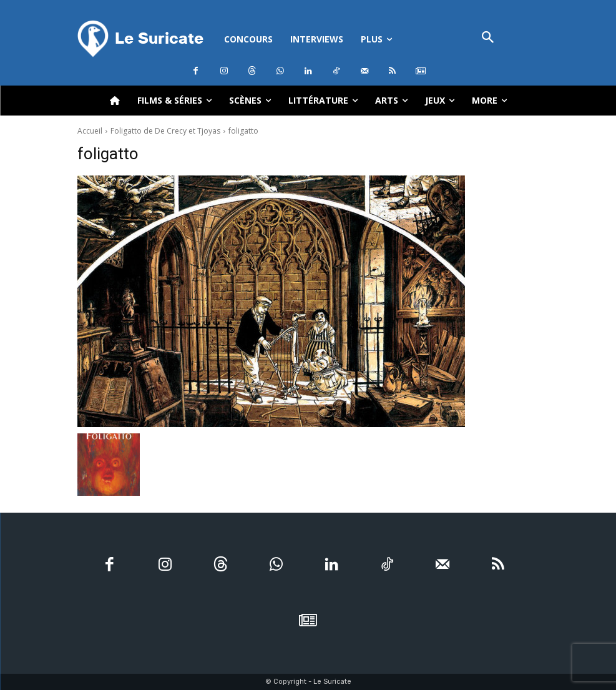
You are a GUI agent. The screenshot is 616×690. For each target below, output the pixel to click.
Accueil (90, 131)
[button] (488, 38)
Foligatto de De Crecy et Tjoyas (165, 131)
